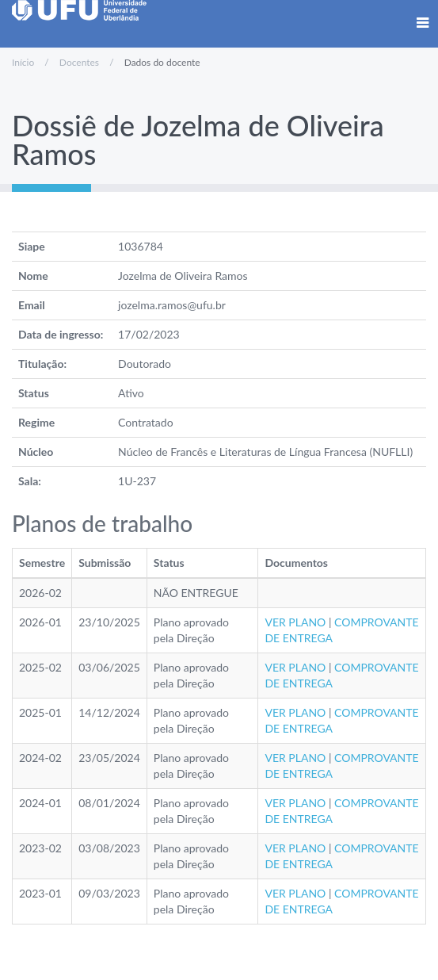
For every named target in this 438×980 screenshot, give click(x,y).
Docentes (79, 62)
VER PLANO (295, 622)
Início (23, 62)
